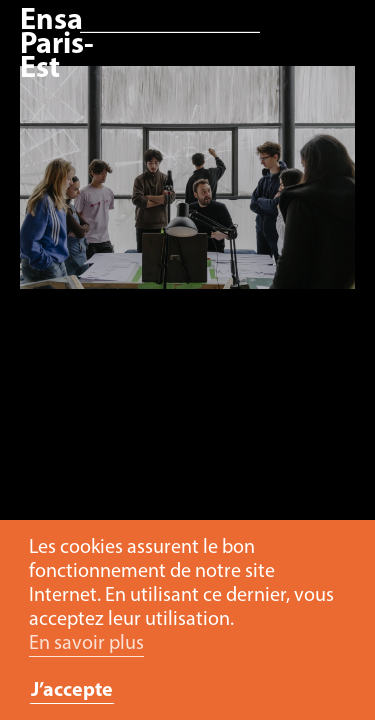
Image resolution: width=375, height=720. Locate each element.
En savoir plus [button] (86, 644)
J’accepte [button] (72, 691)
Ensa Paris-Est (57, 45)
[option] (187, 187)
